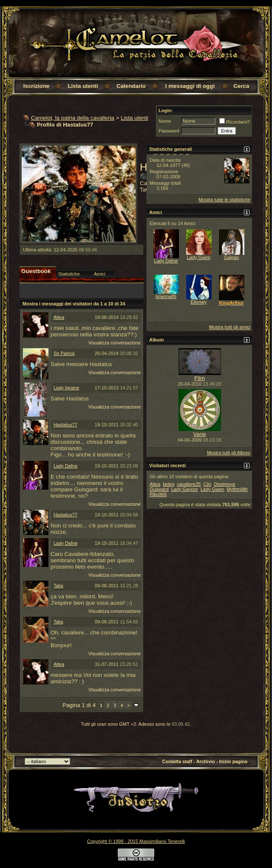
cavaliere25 (189, 484)
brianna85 (166, 296)
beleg (169, 484)
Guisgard (159, 489)
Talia (58, 586)
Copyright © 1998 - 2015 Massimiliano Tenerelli (136, 841)
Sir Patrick (64, 353)
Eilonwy (199, 302)
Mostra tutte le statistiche (224, 200)
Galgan (231, 257)
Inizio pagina (234, 761)
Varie (199, 434)
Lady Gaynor (185, 489)
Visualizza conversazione (115, 343)
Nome (165, 121)
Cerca (241, 86)
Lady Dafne (65, 466)
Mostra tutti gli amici (230, 327)
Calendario (131, 86)
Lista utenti (83, 86)
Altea (59, 317)
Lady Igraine (67, 388)
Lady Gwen (199, 257)
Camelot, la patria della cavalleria (73, 118)
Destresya (224, 484)
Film (200, 378)
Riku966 (158, 494)
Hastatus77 (65, 425)
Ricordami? (235, 122)
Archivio (206, 761)
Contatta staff (177, 761)
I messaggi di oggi (190, 86)
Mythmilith (237, 489)
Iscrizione (36, 86)
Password (169, 131)
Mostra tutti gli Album (229, 453)
